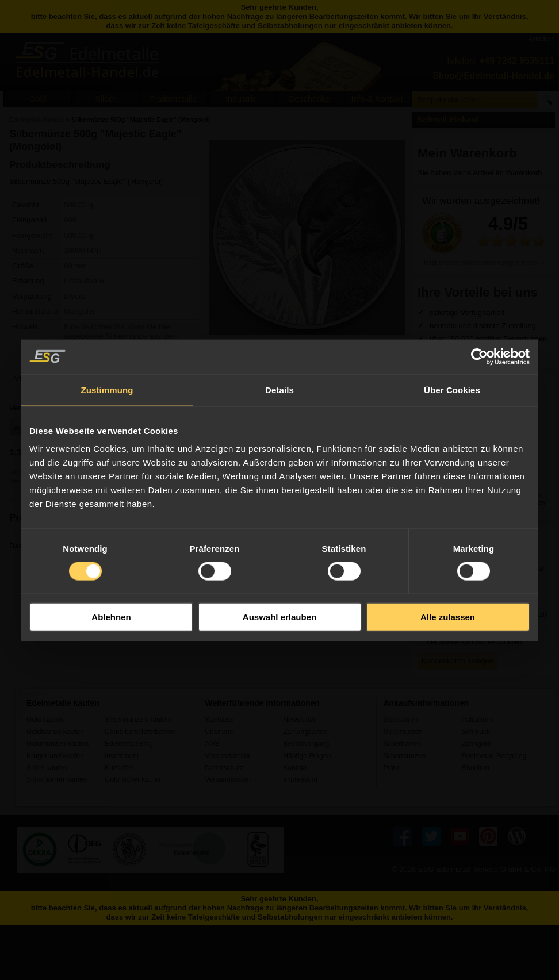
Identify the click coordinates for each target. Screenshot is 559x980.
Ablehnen (111, 617)
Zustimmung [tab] (107, 389)
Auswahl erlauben (279, 617)
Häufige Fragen (307, 756)
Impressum (300, 779)
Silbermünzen (404, 756)
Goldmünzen (403, 732)
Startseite (219, 720)
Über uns (219, 732)
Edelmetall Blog (129, 744)
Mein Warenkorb (467, 153)
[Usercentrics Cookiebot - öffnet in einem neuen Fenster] (479, 356)
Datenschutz (224, 768)
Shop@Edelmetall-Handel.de (493, 76)
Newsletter (299, 720)
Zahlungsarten (305, 732)
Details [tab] (279, 389)
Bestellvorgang (306, 744)
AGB (212, 744)
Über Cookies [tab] (452, 389)
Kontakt (295, 768)
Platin (392, 768)
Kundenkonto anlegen (457, 661)
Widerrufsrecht (227, 756)
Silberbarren (402, 744)
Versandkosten (228, 779)
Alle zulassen (448, 617)
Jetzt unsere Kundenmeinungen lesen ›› (483, 263)
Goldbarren (400, 720)
